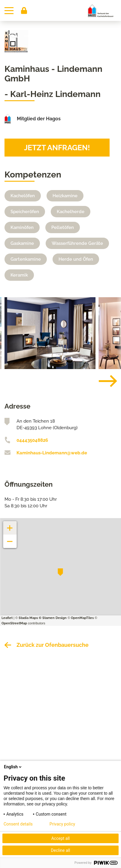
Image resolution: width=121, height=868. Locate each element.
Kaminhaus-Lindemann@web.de (52, 453)
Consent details (18, 824)
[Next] (103, 381)
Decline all (61, 850)
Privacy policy (62, 824)
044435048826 (32, 440)
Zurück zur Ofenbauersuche (53, 645)
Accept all (61, 838)
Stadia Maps (28, 618)
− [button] (10, 538)
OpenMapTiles (82, 618)
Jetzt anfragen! (57, 148)
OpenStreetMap (14, 623)
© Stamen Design (53, 618)
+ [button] (10, 525)
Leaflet (7, 618)
